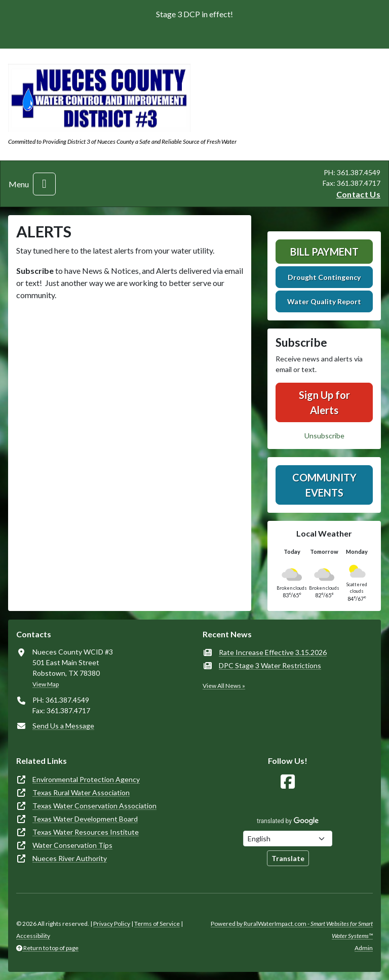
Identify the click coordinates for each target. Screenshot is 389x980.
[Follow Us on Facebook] (288, 782)
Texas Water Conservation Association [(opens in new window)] (94, 806)
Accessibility (33, 936)
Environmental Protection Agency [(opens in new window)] (86, 779)
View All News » (224, 686)
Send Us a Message (63, 726)
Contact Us (358, 194)
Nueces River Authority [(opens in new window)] (70, 858)
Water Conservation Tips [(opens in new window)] (72, 845)
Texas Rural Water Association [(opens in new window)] (81, 792)
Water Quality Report (324, 301)
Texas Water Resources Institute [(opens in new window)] (86, 832)
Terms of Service (157, 924)
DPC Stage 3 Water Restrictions (270, 665)
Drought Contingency (324, 277)
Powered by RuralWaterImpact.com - (292, 930)
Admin (364, 948)
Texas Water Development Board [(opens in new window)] (85, 819)
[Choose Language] (288, 839)
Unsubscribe (324, 436)
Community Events (324, 485)
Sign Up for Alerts (324, 402)
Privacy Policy (112, 924)
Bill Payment (324, 252)
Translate (288, 858)
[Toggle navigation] (44, 184)
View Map (46, 684)
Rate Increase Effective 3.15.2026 (273, 652)
